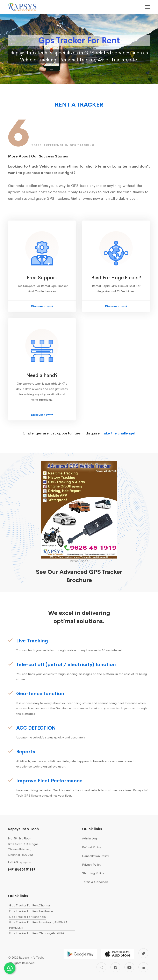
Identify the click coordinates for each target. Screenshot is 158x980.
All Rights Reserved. (22, 963)
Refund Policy (92, 847)
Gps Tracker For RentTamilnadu (31, 911)
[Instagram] (101, 967)
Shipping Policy (93, 873)
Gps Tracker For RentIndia (27, 917)
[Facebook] (115, 967)
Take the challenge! (119, 433)
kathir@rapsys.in (20, 862)
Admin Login (91, 838)
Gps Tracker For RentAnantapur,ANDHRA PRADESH (38, 925)
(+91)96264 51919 (22, 869)
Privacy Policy (92, 864)
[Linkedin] (143, 967)
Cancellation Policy (95, 856)
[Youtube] (129, 967)
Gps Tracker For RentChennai (30, 905)
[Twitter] (143, 953)
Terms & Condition (95, 882)
